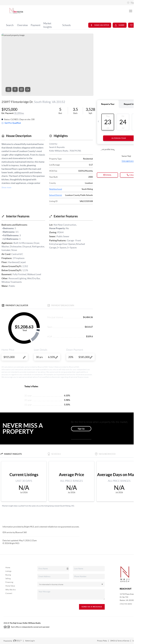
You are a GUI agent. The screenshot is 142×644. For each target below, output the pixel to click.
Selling (8, 578)
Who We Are (10, 590)
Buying (8, 575)
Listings (8, 571)
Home (8, 567)
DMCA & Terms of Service (120, 641)
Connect (9, 593)
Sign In (132, 3)
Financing (9, 582)
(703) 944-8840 (126, 604)
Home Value (10, 586)
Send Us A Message (92, 607)
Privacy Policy (102, 641)
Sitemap (135, 641)
